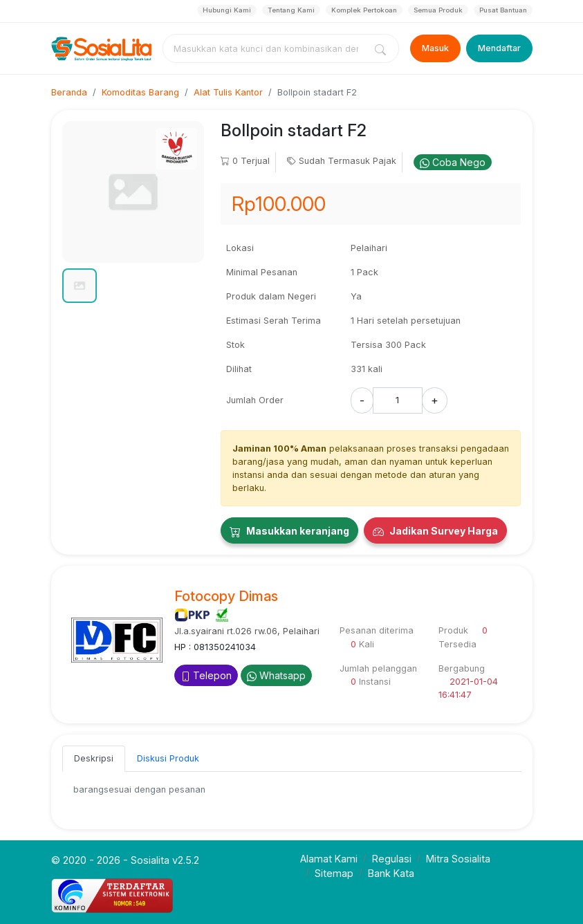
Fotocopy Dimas (226, 596)
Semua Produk (438, 10)
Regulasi (392, 859)
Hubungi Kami (227, 10)
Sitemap (334, 873)
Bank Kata (391, 873)
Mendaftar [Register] (499, 48)
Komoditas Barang (140, 92)
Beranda (69, 92)
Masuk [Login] (435, 48)
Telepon (206, 675)
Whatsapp (276, 675)
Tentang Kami (291, 10)
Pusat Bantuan (503, 10)
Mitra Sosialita (458, 859)
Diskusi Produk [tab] (168, 758)
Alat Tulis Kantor (228, 92)
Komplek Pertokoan (364, 10)
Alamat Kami (329, 859)
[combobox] (266, 48)
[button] (80, 286)
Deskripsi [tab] (94, 758)
